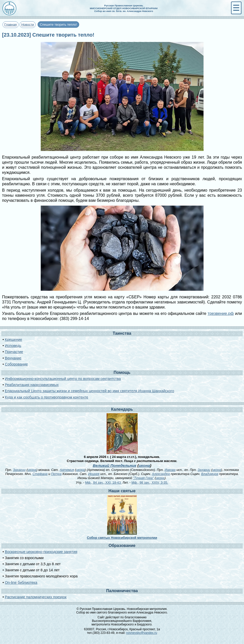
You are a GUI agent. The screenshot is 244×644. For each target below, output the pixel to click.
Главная (11, 25)
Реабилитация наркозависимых (32, 385)
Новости (28, 25)
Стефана (40, 474)
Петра (56, 474)
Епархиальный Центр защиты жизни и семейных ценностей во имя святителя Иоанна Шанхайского (89, 391)
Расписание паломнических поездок (36, 597)
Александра (161, 474)
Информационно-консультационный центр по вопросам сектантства (63, 379)
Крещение (13, 340)
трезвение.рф (221, 313)
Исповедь (13, 346)
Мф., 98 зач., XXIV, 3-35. (150, 482)
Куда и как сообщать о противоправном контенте (47, 397)
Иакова (170, 470)
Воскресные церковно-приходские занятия (41, 552)
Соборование (16, 364)
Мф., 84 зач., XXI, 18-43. (103, 482)
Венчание (13, 358)
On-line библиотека (21, 582)
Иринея (94, 474)
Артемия (67, 470)
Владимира (210, 474)
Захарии (19, 470)
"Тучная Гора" (143, 478)
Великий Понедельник (114, 465)
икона (144, 465)
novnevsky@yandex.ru (142, 633)
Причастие (14, 352)
